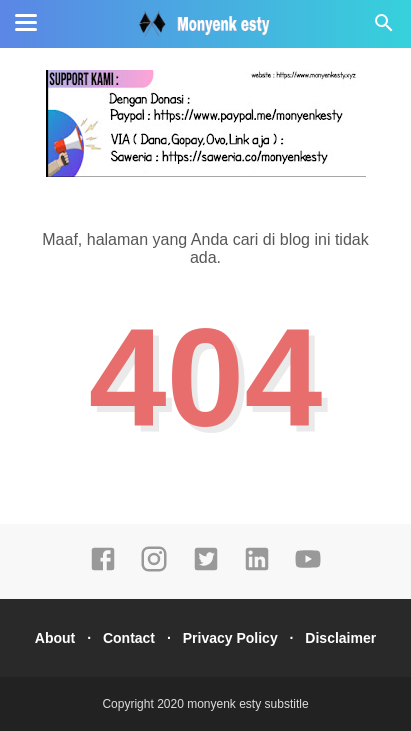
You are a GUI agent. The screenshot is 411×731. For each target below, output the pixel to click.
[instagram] (154, 568)
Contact (129, 638)
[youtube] (308, 568)
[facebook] (103, 568)
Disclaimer (340, 638)
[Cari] (384, 28)
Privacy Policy (230, 638)
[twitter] (206, 568)
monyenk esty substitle (247, 704)
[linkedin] (257, 568)
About (55, 638)
